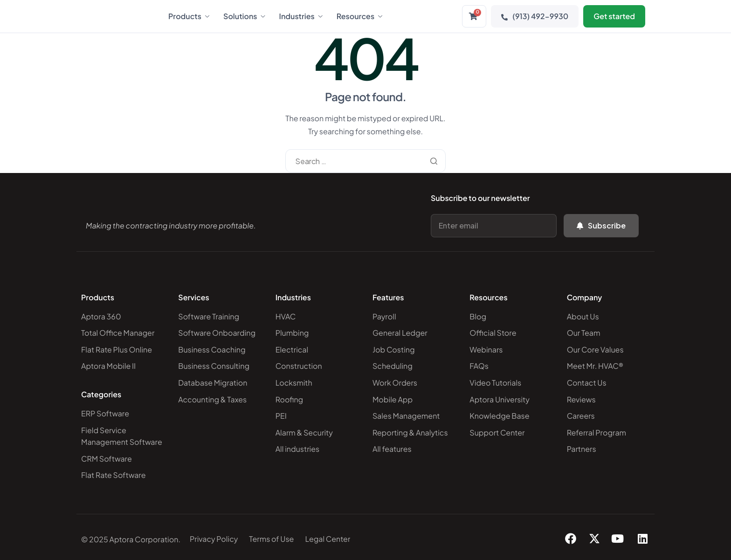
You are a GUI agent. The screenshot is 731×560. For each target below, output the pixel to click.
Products (189, 16)
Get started (614, 16)
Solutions (244, 16)
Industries (301, 16)
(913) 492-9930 (535, 16)
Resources (359, 16)
